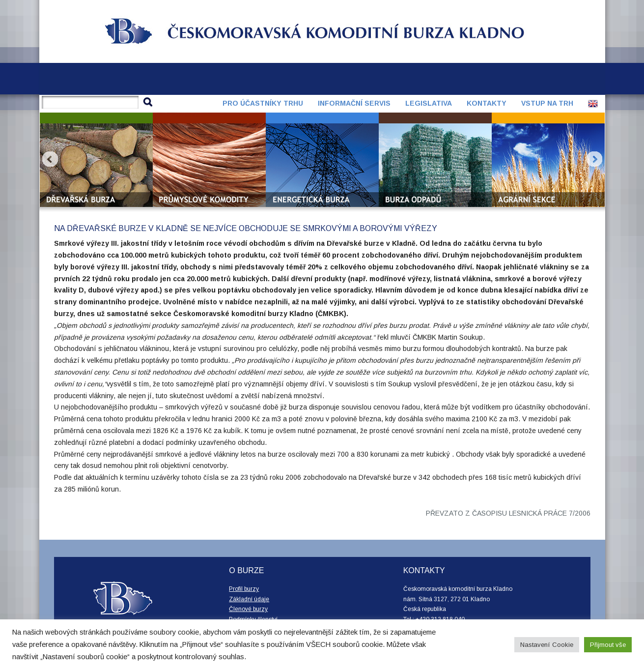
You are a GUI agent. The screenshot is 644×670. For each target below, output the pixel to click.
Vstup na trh (547, 103)
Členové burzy (248, 609)
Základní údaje (249, 599)
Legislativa (429, 103)
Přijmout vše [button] (608, 645)
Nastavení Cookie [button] (547, 645)
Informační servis (354, 103)
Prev (50, 159)
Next (594, 159)
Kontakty (487, 103)
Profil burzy (244, 589)
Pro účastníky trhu (263, 103)
